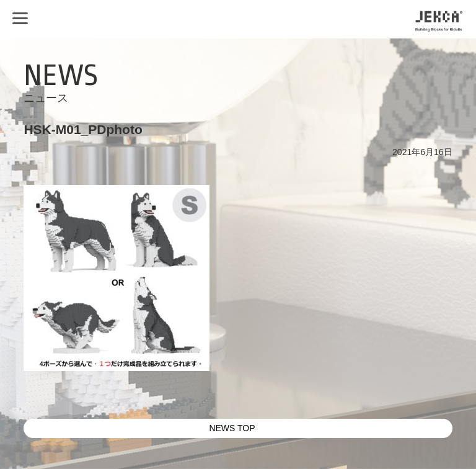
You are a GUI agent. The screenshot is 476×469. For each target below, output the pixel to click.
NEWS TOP (232, 428)
